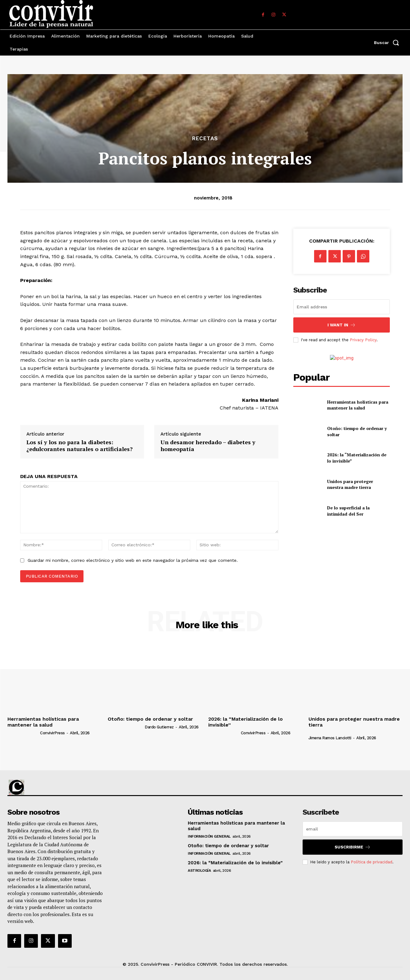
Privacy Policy (363, 340)
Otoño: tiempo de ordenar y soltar (150, 719)
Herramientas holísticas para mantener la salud (358, 405)
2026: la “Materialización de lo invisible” (246, 722)
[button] (388, 43)
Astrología (199, 870)
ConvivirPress (52, 733)
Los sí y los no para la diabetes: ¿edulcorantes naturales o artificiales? (79, 446)
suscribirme (353, 847)
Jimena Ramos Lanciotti (330, 738)
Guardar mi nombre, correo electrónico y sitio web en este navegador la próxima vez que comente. (133, 560)
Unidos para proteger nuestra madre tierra (350, 484)
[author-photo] (23, 733)
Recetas (205, 139)
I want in (342, 325)
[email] (342, 307)
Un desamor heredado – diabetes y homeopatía (208, 446)
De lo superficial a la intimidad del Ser (348, 511)
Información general (209, 836)
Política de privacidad (372, 862)
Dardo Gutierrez (159, 727)
